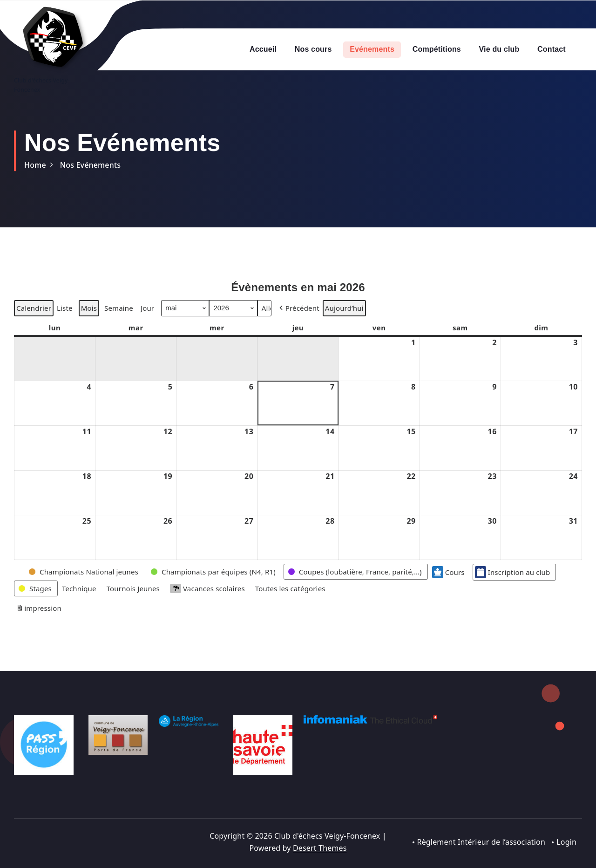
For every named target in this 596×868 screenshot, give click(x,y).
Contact (552, 49)
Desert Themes (320, 848)
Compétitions (437, 49)
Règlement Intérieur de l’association (481, 842)
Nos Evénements (90, 165)
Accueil (263, 49)
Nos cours (313, 49)
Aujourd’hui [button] (344, 328)
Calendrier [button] (34, 330)
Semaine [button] (119, 328)
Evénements (372, 49)
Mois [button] (89, 328)
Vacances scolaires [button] (207, 609)
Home (35, 165)
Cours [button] (448, 592)
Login (566, 842)
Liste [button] (64, 330)
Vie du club (499, 49)
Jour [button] (147, 328)
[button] (298, 328)
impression (39, 630)
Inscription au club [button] (513, 592)
